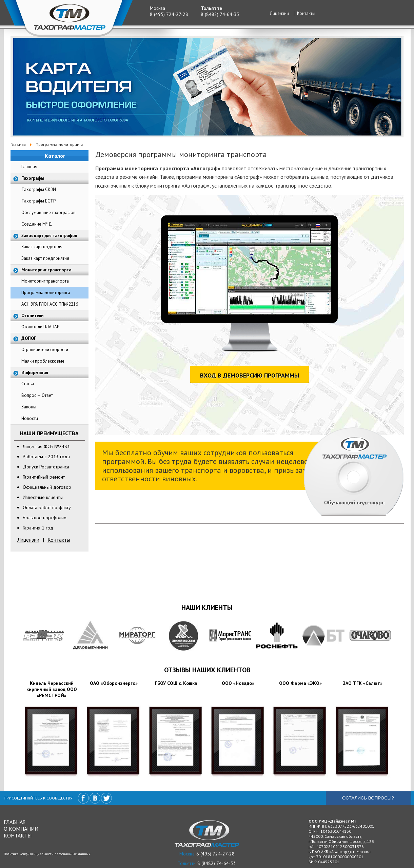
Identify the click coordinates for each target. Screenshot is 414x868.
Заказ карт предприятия (45, 258)
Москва (157, 8)
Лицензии (279, 13)
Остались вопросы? (368, 798)
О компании (21, 829)
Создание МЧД (37, 224)
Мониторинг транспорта (45, 281)
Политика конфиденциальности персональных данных (47, 854)
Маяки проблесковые (43, 361)
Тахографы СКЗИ (39, 189)
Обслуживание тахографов (48, 213)
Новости (30, 418)
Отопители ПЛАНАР (40, 327)
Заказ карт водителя (42, 247)
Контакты (306, 13)
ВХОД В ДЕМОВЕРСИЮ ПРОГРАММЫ (250, 375)
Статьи (28, 384)
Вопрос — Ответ (37, 395)
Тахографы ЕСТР (38, 201)
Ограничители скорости (45, 350)
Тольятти (212, 8)
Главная (29, 167)
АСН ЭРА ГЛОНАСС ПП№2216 (50, 304)
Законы (29, 407)
